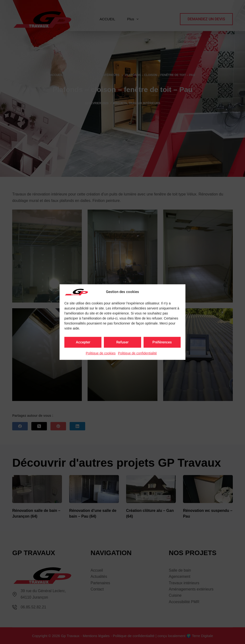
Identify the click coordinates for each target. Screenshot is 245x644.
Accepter (83, 342)
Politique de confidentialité (137, 353)
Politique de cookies (101, 353)
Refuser (122, 342)
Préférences (162, 342)
